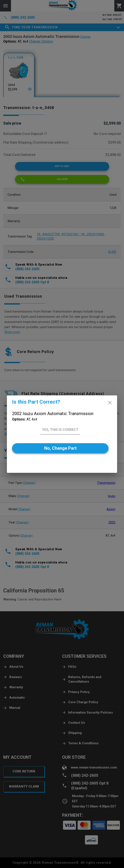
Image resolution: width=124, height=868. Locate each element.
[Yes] (60, 430)
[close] (110, 403)
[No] (60, 448)
